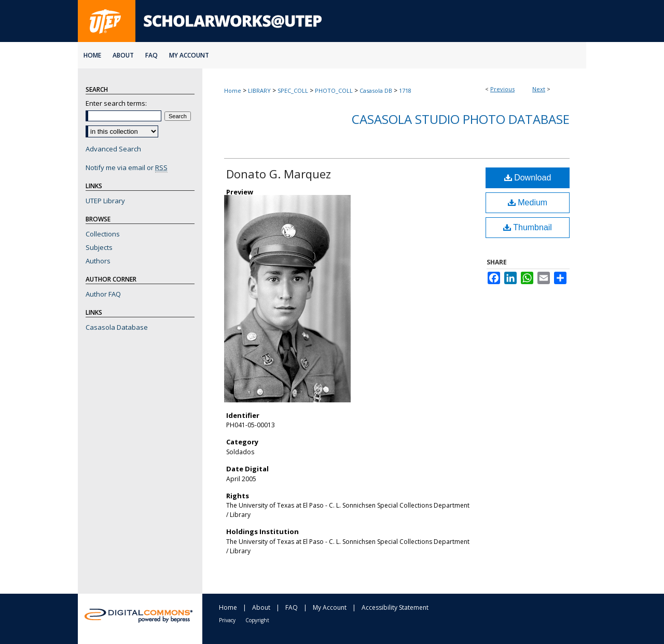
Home (233, 90)
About (261, 607)
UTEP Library (105, 201)
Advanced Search (113, 149)
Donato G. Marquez (279, 174)
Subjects (99, 247)
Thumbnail (528, 227)
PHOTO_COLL (334, 90)
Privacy (227, 620)
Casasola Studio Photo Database (461, 119)
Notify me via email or (127, 167)
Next (539, 89)
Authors (98, 261)
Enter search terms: (116, 103)
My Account (330, 607)
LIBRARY (259, 90)
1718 (405, 90)
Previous (502, 89)
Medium (528, 202)
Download (528, 178)
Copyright (257, 620)
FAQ (292, 607)
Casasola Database (117, 327)
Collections (103, 234)
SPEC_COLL (293, 90)
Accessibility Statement (395, 607)
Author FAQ (103, 294)
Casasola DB (376, 90)
